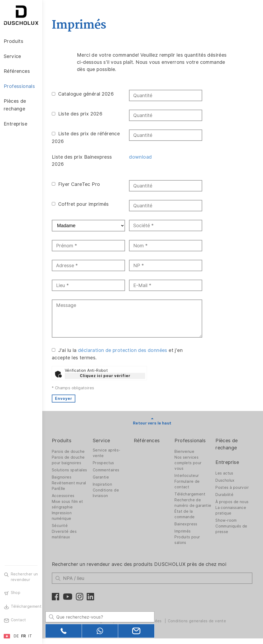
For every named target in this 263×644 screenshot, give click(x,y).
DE (16, 636)
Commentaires (107, 470)
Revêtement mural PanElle (70, 486)
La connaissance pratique (231, 510)
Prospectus (104, 463)
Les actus (225, 473)
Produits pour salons (188, 545)
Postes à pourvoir (232, 488)
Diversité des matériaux (65, 534)
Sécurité (61, 526)
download (141, 157)
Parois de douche (69, 451)
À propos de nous (232, 502)
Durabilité (225, 495)
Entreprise (227, 462)
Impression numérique (63, 516)
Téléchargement (190, 494)
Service (102, 440)
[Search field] (99, 617)
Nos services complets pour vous (188, 463)
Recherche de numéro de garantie (188, 506)
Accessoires (64, 496)
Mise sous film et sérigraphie (69, 504)
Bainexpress (186, 530)
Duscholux (225, 480)
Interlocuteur (187, 476)
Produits (63, 440)
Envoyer (65, 399)
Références (147, 440)
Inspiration (103, 484)
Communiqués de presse (232, 529)
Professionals (191, 440)
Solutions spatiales (71, 470)
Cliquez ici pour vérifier (106, 376)
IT (30, 636)
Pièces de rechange (227, 444)
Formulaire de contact (188, 484)
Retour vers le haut (153, 423)
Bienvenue (185, 451)
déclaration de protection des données (124, 350)
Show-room (226, 520)
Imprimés (183, 537)
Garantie (102, 477)
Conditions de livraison (107, 493)
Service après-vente (107, 453)
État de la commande (185, 520)
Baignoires (63, 477)
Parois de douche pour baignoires (69, 460)
